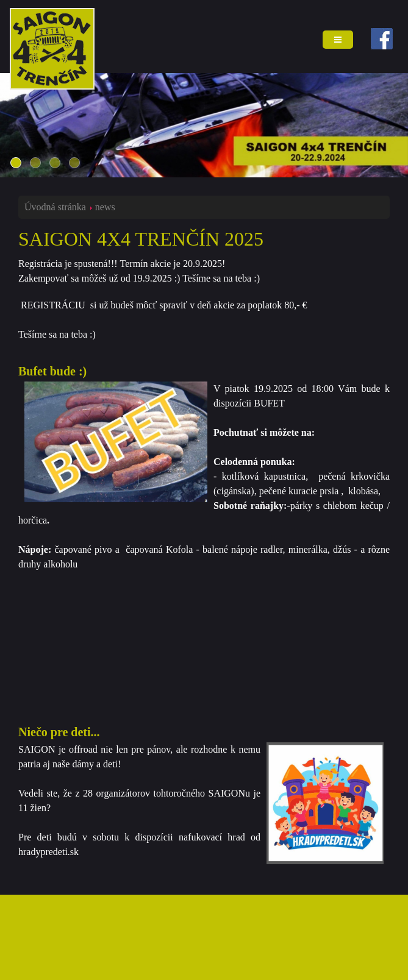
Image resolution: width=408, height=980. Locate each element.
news (105, 207)
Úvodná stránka (55, 207)
